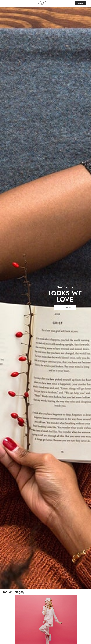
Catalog (81, 3)
